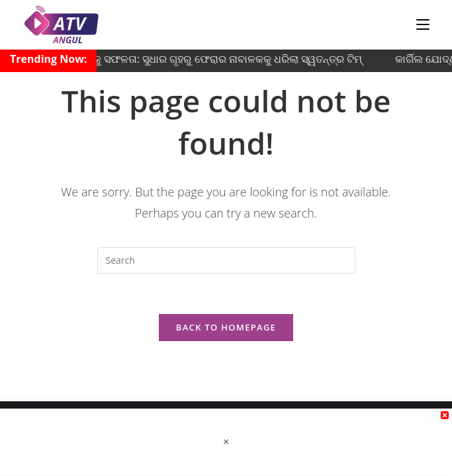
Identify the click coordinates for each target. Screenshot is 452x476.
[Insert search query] (226, 260)
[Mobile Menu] (423, 24)
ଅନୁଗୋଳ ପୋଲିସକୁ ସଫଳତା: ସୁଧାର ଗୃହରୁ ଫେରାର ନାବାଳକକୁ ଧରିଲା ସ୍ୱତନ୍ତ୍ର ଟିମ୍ (192, 59)
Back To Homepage (226, 327)
